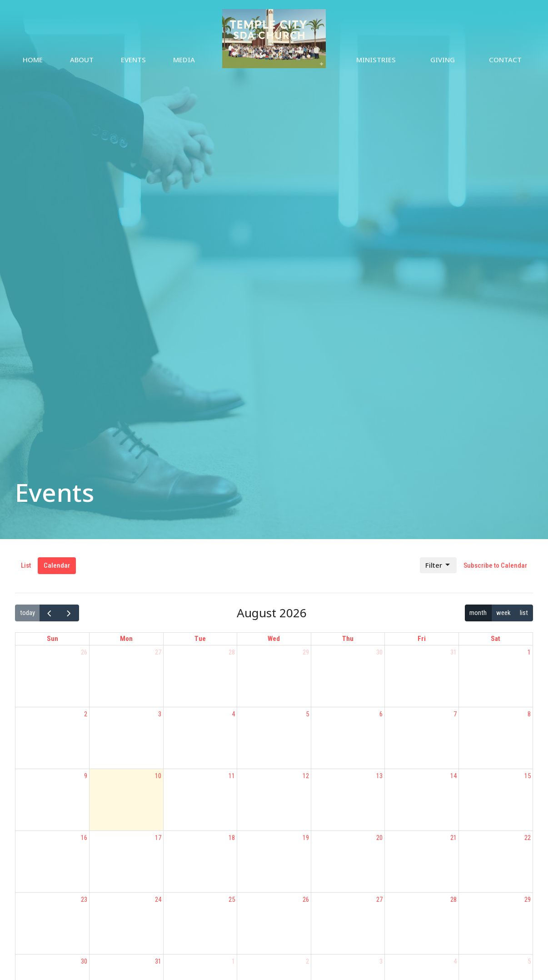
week (503, 613)
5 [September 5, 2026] (529, 961)
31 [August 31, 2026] (158, 961)
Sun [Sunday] (52, 639)
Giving (443, 60)
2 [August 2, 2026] (86, 714)
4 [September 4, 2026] (455, 961)
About (82, 60)
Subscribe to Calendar (495, 565)
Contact (505, 60)
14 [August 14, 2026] (453, 776)
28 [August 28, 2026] (453, 900)
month (478, 613)
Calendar (57, 565)
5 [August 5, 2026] (307, 714)
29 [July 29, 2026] (306, 652)
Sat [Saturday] (496, 639)
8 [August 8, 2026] (529, 714)
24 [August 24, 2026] (158, 900)
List (26, 565)
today (27, 613)
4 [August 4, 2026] (233, 714)
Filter (438, 565)
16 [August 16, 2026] (84, 838)
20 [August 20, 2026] (379, 838)
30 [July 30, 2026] (379, 652)
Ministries (376, 60)
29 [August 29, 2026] (528, 900)
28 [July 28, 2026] (232, 652)
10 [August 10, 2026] (158, 776)
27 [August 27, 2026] (379, 900)
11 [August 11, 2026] (232, 776)
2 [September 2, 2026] (307, 961)
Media (184, 60)
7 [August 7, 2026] (455, 714)
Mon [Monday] (126, 639)
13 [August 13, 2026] (379, 776)
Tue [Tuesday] (200, 639)
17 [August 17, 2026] (158, 838)
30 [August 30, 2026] (84, 961)
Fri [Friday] (422, 639)
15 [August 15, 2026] (528, 776)
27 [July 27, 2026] (158, 652)
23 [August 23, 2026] (84, 900)
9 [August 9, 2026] (86, 776)
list (524, 613)
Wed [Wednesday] (274, 639)
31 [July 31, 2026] (453, 652)
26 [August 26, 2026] (306, 900)
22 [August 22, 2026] (528, 838)
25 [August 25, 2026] (232, 900)
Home (33, 60)
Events (133, 60)
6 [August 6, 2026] (381, 714)
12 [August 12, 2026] (306, 776)
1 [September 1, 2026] (233, 961)
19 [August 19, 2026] (306, 838)
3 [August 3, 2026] (160, 714)
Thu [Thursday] (348, 639)
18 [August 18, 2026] (232, 838)
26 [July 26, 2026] (84, 652)
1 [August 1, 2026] (529, 652)
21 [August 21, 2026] (453, 838)
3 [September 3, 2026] (381, 961)
